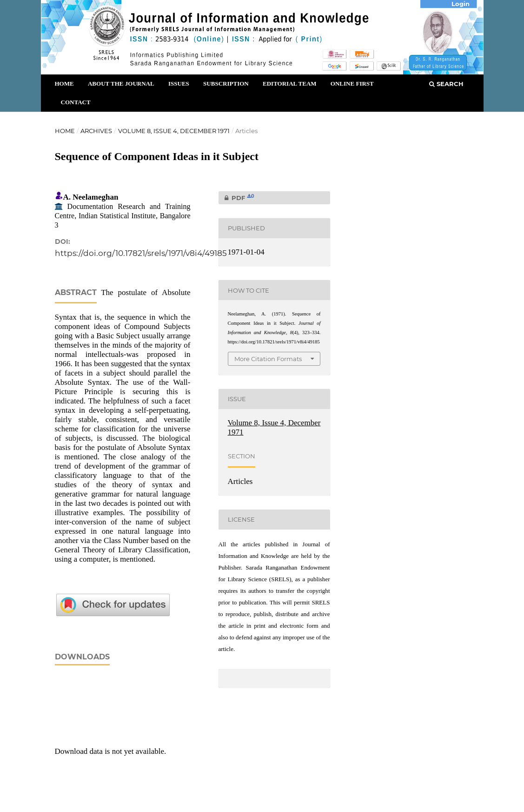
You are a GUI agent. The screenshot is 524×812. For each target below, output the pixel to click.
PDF (236, 198)
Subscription (226, 84)
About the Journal (121, 84)
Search (446, 84)
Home (64, 84)
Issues (179, 84)
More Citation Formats (268, 359)
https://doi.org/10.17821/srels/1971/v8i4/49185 (141, 253)
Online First (352, 84)
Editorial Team (290, 84)
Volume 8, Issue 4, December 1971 (174, 131)
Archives (96, 131)
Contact (76, 102)
